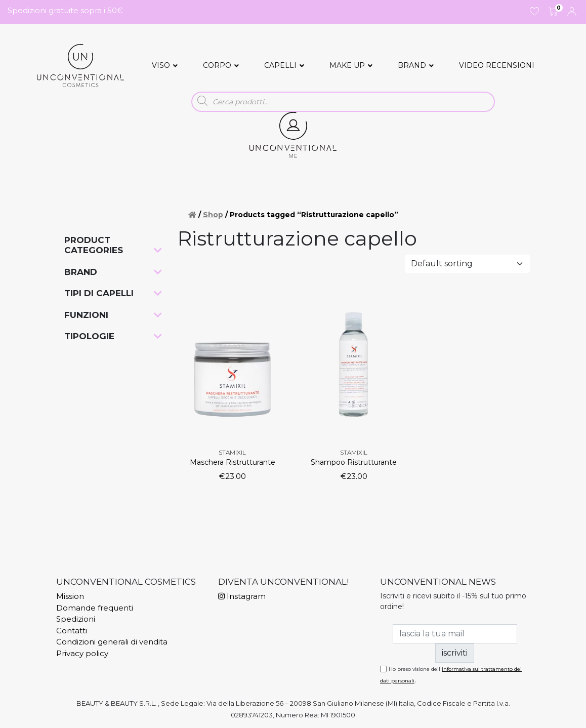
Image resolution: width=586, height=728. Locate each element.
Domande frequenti (95, 608)
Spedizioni (76, 619)
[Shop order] (467, 264)
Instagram (242, 596)
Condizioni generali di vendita (112, 642)
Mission (70, 596)
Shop (213, 215)
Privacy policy (82, 653)
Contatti (72, 631)
